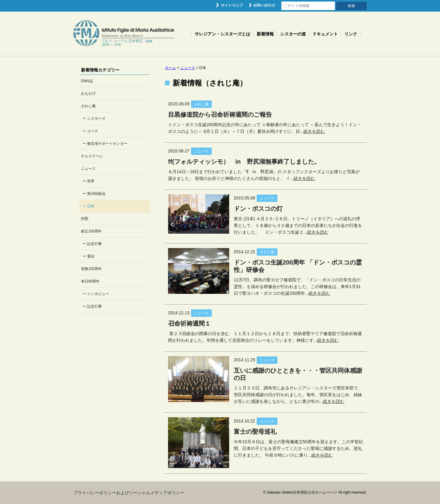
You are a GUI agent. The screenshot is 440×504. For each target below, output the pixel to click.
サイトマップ (230, 5)
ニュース (88, 169)
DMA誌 (87, 81)
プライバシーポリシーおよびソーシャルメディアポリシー (129, 493)
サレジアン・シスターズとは (222, 34)
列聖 (85, 219)
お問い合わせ (262, 5)
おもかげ (88, 93)
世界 (91, 181)
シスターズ (96, 119)
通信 (91, 256)
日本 (91, 206)
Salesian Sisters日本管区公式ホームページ (124, 34)
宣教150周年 (91, 269)
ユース (93, 131)
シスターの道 (293, 34)
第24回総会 (96, 194)
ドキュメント (325, 34)
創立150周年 (91, 231)
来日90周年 (90, 281)
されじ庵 (88, 106)
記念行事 (94, 244)
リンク (351, 34)
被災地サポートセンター (107, 144)
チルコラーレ (92, 156)
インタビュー (98, 294)
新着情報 (265, 34)
